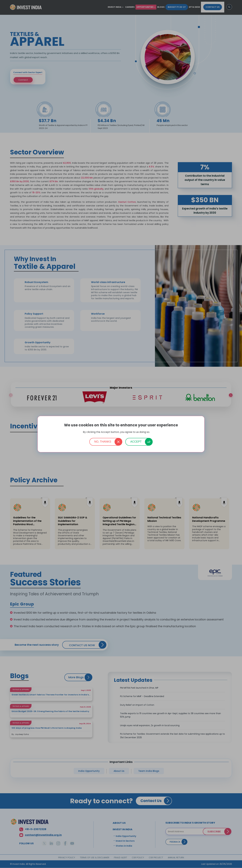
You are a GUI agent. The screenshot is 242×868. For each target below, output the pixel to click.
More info (155, 432)
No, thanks (103, 442)
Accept (136, 442)
